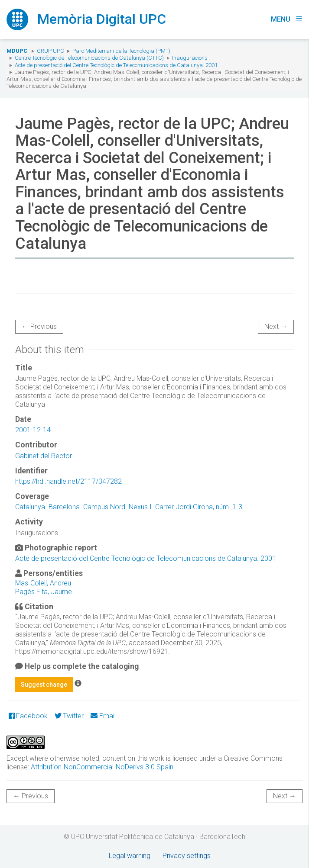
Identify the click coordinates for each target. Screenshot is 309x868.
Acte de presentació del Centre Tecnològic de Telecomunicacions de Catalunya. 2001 (116, 65)
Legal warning (130, 856)
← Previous (39, 326)
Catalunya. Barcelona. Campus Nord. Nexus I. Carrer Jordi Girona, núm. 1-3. (130, 507)
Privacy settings (187, 856)
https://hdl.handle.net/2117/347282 (68, 481)
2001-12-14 (33, 430)
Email (103, 716)
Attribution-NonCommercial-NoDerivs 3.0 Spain (102, 767)
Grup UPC (50, 51)
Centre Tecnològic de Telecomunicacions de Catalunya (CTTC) (89, 58)
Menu (287, 19)
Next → (276, 326)
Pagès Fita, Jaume (44, 592)
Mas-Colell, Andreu (43, 583)
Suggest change (44, 685)
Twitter (69, 716)
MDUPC (17, 51)
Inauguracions (190, 58)
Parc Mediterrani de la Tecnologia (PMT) (121, 51)
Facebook (28, 716)
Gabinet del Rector (44, 456)
